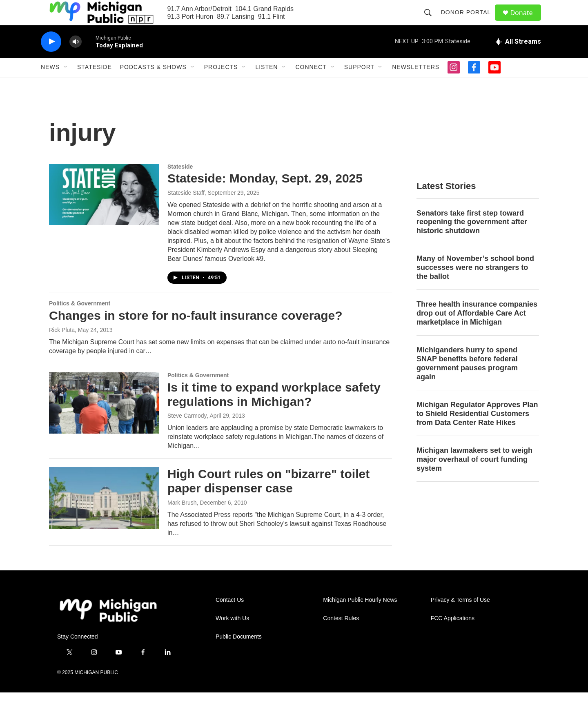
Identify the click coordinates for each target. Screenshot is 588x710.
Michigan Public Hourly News (360, 618)
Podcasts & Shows (153, 85)
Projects (221, 85)
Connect (311, 85)
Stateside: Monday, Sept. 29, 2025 (265, 196)
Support (359, 85)
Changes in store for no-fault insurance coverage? (196, 333)
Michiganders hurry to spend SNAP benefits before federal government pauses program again (467, 381)
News (50, 85)
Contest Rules (341, 636)
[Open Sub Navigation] (66, 85)
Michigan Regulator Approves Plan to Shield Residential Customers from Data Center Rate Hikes (477, 431)
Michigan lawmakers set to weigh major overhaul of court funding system (474, 477)
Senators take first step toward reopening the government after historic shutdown (472, 240)
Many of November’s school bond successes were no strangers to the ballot (475, 285)
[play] (51, 59)
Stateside (95, 85)
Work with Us (232, 636)
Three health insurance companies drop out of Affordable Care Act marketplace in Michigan (477, 331)
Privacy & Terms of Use (460, 618)
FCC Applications (453, 636)
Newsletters (416, 85)
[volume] (76, 59)
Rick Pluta (62, 347)
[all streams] (518, 59)
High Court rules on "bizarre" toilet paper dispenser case (268, 499)
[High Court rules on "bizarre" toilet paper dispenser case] (104, 516)
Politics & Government (80, 321)
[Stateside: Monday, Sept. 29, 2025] (104, 212)
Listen (266, 85)
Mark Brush (182, 520)
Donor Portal (469, 21)
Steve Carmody (187, 434)
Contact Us (230, 618)
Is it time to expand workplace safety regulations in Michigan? (274, 412)
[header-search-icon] (431, 21)
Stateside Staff (186, 211)
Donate (526, 21)
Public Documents (239, 654)
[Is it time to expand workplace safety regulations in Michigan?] (104, 421)
